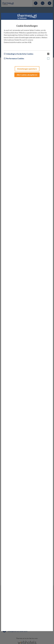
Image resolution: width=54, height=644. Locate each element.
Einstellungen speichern (27, 69)
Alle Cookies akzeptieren (27, 75)
